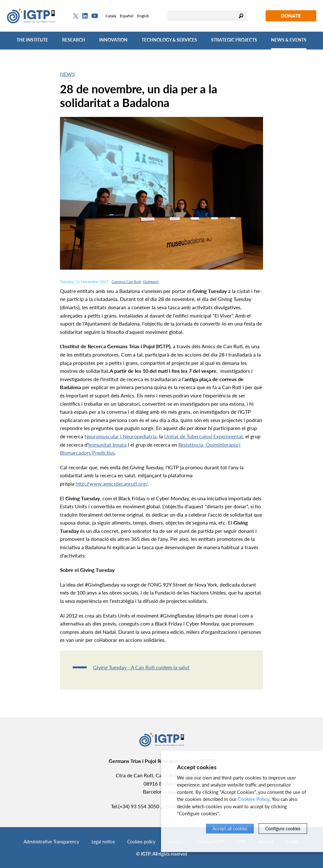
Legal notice (103, 842)
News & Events (289, 40)
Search (241, 16)
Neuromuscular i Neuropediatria (121, 436)
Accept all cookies (230, 829)
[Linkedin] (85, 16)
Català (111, 16)
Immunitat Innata (107, 445)
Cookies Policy (253, 799)
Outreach (151, 282)
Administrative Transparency (51, 842)
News (67, 74)
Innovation (113, 40)
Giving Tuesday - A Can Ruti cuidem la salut (141, 667)
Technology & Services (169, 40)
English (143, 16)
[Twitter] (76, 16)
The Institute (32, 40)
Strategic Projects (234, 40)
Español (127, 16)
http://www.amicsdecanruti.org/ (112, 484)
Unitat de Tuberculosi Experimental (203, 436)
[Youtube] (95, 16)
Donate (291, 16)
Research (74, 40)
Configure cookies (283, 829)
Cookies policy (141, 842)
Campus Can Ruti (126, 282)
